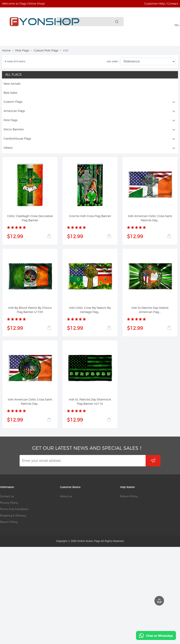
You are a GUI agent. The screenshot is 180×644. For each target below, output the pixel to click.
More (150, 39)
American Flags (14, 111)
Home (6, 50)
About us (66, 496)
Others (8, 148)
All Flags (13, 75)
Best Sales (10, 93)
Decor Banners (14, 129)
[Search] (87, 22)
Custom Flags (13, 102)
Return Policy (9, 522)
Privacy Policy (9, 503)
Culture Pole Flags (46, 50)
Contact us (7, 496)
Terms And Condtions (14, 509)
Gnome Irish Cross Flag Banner (90, 216)
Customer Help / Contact (161, 4)
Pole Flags (22, 50)
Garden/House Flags (17, 139)
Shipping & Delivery (13, 515)
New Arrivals (12, 84)
